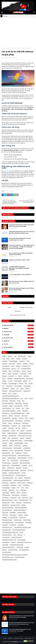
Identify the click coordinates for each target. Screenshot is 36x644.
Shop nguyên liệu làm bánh (15, 391)
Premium (21, 418)
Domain (21, 478)
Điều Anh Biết (20, 547)
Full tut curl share (21, 483)
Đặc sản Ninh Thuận (13, 550)
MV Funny (24, 493)
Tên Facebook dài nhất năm (19, 530)
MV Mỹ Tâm (29, 431)
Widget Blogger (6, 426)
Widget (11, 406)
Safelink (23, 505)
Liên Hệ (5, 638)
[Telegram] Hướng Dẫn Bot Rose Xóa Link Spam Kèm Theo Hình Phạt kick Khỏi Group (22, 232)
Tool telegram (29, 523)
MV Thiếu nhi (24, 495)
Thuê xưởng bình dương (8, 523)
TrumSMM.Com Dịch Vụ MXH (26, 307)
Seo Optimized (6, 366)
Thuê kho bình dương (7, 520)
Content (11, 443)
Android (18, 408)
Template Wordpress (12, 433)
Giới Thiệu (10, 638)
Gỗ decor (24, 428)
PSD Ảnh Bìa (12, 401)
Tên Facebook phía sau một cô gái (10, 532)
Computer (5, 443)
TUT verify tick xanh (13, 518)
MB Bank (11, 416)
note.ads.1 (28, 438)
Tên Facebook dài (6, 530)
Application (19, 468)
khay (10, 394)
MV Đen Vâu (25, 416)
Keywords (25, 446)
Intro (18, 488)
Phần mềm (5, 391)
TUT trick (10, 381)
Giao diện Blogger (13, 384)
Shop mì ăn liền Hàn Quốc (24, 456)
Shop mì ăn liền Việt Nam (8, 421)
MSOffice (13, 493)
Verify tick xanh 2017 (7, 535)
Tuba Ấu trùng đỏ (6, 463)
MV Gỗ (11, 451)
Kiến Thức (5, 416)
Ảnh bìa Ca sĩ (5, 441)
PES (13, 453)
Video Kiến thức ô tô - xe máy (25, 436)
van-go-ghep (5, 545)
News (10, 371)
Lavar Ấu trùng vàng (7, 448)
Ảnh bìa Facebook (6, 408)
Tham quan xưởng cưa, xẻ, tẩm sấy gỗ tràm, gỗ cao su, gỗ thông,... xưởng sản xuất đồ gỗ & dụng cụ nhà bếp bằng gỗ (22, 247)
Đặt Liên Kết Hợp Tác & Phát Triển (18, 315)
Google (9, 374)
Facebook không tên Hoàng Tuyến (21, 480)
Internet (13, 431)
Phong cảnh (19, 503)
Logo (17, 490)
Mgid (19, 498)
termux (30, 465)
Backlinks (4, 384)
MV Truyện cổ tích (19, 451)
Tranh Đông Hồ (15, 461)
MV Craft (28, 389)
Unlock (21, 532)
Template (18, 359)
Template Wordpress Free (25, 433)
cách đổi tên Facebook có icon (9, 540)
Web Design (25, 423)
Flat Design (11, 428)
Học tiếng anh (23, 374)
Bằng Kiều (5, 473)
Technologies (27, 421)
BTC (23, 408)
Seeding (31, 418)
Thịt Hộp (4, 423)
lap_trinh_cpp (15, 438)
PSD (26, 384)
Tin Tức (19, 344)
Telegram (19, 335)
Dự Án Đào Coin (19, 338)
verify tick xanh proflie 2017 (9, 547)
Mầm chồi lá (5, 401)
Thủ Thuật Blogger (13, 361)
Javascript (5, 364)
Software (4, 381)
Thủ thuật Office (12, 436)
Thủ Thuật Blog (18, 381)
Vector (13, 366)
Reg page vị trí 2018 (15, 505)
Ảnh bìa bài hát (11, 468)
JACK (22, 488)
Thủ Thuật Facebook (26, 369)
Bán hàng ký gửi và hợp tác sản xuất (10, 470)
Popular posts (6, 505)
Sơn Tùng (20, 515)
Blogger (9, 48)
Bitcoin (4, 374)
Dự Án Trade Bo (19, 347)
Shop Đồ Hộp (18, 403)
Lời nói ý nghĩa (6, 493)
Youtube (31, 384)
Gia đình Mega (6, 485)
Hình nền (19, 364)
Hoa (18, 389)
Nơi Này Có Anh (6, 503)
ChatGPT (4, 428)
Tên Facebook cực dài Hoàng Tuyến (22, 528)
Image (28, 413)
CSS (18, 369)
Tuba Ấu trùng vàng (24, 461)
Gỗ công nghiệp (6, 488)
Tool (8, 461)
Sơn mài (26, 515)
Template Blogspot (22, 458)
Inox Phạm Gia (18, 446)
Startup (4, 458)
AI (29, 381)
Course (27, 408)
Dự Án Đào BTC (27, 386)
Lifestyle (22, 431)
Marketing (25, 364)
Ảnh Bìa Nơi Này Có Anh (8, 557)
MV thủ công (13, 498)
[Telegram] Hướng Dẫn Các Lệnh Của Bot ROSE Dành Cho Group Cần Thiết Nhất (21, 226)
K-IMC (27, 488)
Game (26, 398)
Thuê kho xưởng (18, 520)
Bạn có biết (15, 374)
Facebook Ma (27, 478)
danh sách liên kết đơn (25, 463)
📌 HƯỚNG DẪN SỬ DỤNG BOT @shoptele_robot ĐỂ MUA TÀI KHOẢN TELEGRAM (19, 268)
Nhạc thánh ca (30, 379)
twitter (4, 468)
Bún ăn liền (30, 470)
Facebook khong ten (7, 480)
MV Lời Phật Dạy (16, 495)
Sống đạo (4, 376)
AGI (13, 408)
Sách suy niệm (13, 515)
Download (5, 361)
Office (13, 503)
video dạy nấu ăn (18, 406)
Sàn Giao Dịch (19, 332)
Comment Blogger (28, 441)
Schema (25, 453)
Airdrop (19, 328)
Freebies (13, 389)
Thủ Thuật (5, 436)
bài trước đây (7, 171)
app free (14, 369)
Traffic (30, 374)
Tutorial (10, 423)
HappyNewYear (6, 431)
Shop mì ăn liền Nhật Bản (21, 508)
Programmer (19, 453)
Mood (31, 498)
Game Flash (25, 411)
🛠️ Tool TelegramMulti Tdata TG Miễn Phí (20, 275)
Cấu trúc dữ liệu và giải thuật (9, 411)
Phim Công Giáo (6, 369)
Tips (15, 356)
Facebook (25, 359)
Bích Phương (23, 470)
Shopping (25, 403)
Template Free (27, 391)
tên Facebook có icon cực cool (24, 542)
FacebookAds (6, 389)
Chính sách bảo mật (29, 638)
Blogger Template (26, 426)
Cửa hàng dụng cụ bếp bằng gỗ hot (10, 396)
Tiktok (4, 461)
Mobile (4, 433)
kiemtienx (13, 542)
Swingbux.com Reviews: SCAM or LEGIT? (20, 260)
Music (16, 500)
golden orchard (6, 465)
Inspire (22, 389)
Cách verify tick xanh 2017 (8, 475)
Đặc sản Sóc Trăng (7, 552)
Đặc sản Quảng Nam (24, 550)
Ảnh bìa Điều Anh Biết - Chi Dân (9, 560)
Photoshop (15, 418)
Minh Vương (25, 498)
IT (16, 376)
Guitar (20, 485)
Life (18, 431)
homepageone (6, 542)
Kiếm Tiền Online (19, 325)
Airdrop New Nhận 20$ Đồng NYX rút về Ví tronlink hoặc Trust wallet (20, 239)
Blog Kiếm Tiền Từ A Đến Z (16, 441)
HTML (28, 361)
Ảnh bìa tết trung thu (20, 557)
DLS (16, 478)
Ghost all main (6, 413)
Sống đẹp (4, 518)
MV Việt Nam (27, 451)
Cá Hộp (23, 473)
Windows (4, 394)
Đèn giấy (27, 547)
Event (26, 443)
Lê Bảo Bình (23, 490)
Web (15, 535)
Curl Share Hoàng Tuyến (14, 473)
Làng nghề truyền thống (19, 379)
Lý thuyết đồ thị (27, 448)
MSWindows (5, 451)
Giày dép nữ (14, 485)
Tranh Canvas (13, 525)
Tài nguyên (5, 406)
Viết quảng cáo (17, 423)
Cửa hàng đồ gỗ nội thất (8, 478)
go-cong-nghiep (22, 540)
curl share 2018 (6, 537)
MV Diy (18, 493)
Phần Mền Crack (27, 503)
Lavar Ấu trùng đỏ (17, 448)
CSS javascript (9, 386)
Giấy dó (31, 398)
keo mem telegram (16, 465)
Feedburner (13, 483)
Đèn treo (4, 550)
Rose (26, 418)
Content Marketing (19, 443)
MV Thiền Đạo (6, 498)
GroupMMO (5, 58)
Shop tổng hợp (19, 421)
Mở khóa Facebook (23, 500)
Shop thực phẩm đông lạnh (20, 510)
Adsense (7, 191)
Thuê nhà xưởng (27, 520)
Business (25, 468)
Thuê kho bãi (22, 518)
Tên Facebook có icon (7, 528)
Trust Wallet (21, 525)
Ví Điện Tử (19, 341)
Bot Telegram (17, 371)
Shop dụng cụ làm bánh (8, 508)
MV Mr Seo (26, 376)
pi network (24, 465)
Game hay (18, 428)
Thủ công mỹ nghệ (19, 523)
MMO (8, 359)
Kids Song (5, 490)
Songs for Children (22, 513)
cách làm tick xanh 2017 (17, 537)
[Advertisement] (18, 34)
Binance (29, 371)
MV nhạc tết (17, 416)
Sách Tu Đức (5, 515)
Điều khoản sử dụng (18, 638)
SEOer (13, 359)
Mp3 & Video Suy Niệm (8, 500)
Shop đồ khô (13, 513)
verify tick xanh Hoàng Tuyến (17, 545)
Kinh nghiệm (12, 490)
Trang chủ (4, 48)
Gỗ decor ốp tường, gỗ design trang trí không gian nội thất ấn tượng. (21, 289)
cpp (19, 426)
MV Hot (20, 376)
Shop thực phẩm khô (7, 510)
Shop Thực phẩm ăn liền (8, 403)
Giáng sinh (5, 446)
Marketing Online (6, 453)
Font (22, 398)
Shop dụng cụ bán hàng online (9, 456)
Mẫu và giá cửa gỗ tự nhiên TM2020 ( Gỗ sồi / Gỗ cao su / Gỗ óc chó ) (21, 282)
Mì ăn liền (21, 384)
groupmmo (22, 361)
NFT (31, 500)
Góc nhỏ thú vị (26, 485)
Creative (15, 394)
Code (4, 359)
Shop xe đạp (5, 513)
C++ (3, 386)
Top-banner (5, 525)
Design (19, 411)
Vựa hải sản (11, 376)
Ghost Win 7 (30, 483)
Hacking (13, 488)
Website (31, 364)
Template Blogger (12, 458)
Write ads (20, 535)
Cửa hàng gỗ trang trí (21, 475)
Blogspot (10, 356)
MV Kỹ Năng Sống (6, 495)
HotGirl (11, 446)
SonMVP (9, 307)
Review (19, 401)
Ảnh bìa (26, 406)
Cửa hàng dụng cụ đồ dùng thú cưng (11, 398)
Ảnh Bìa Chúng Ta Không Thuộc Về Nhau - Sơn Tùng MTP (15, 555)
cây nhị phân (15, 463)
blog (9, 438)
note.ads (22, 438)
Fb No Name (5, 483)
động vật (25, 381)
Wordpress (14, 426)
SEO (23, 401)
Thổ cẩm (30, 458)
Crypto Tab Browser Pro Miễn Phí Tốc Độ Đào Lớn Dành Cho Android (21, 254)
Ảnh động (10, 379)
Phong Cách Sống (6, 418)
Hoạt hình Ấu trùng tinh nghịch (18, 413)
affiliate (4, 438)
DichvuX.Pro (18, 311)
